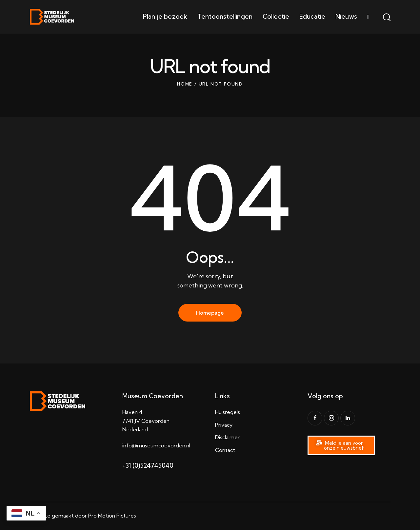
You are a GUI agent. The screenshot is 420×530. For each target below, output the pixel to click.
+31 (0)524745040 (148, 465)
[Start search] (386, 18)
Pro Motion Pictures (112, 516)
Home (185, 84)
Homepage (210, 313)
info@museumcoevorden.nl (156, 445)
